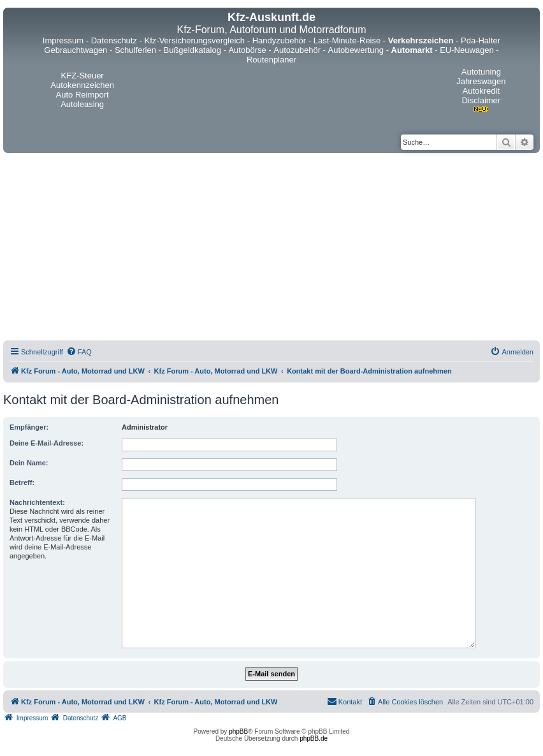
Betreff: (22, 483)
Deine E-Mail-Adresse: (47, 443)
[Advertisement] (271, 249)
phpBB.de (314, 738)
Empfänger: (29, 427)
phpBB (238, 731)
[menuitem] (79, 352)
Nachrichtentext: (37, 502)
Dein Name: (29, 463)
